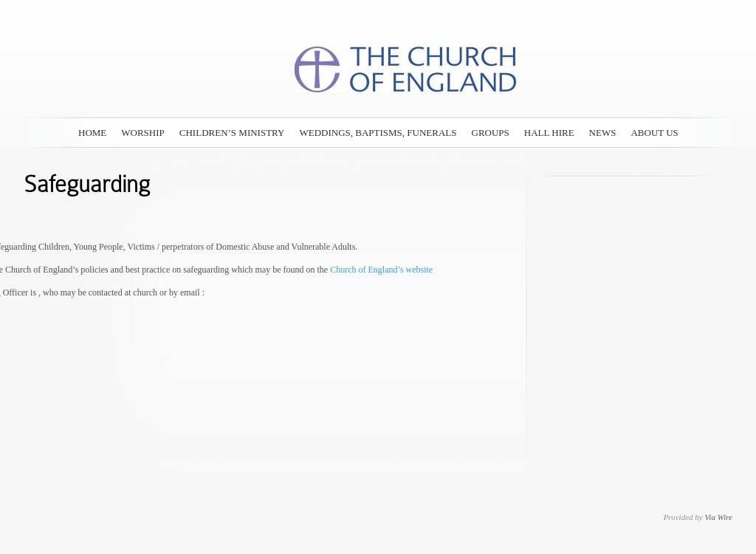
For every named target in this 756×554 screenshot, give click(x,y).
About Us (654, 133)
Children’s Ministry (232, 133)
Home (92, 133)
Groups (491, 133)
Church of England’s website (380, 270)
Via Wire (718, 517)
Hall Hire (549, 133)
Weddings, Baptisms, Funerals (378, 133)
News (603, 133)
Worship (143, 133)
